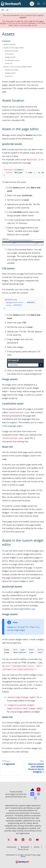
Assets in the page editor (14, 48)
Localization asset (12, 60)
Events (37, 847)
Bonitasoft (25, 847)
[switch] (38, 4)
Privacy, (34, 855)
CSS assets (9, 54)
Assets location (10, 44)
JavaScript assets (12, 51)
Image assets (10, 57)
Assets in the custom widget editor (18, 67)
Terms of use (23, 849)
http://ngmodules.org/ (24, 609)
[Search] (32, 4)
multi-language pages (12, 426)
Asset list (9, 63)
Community (11, 847)
